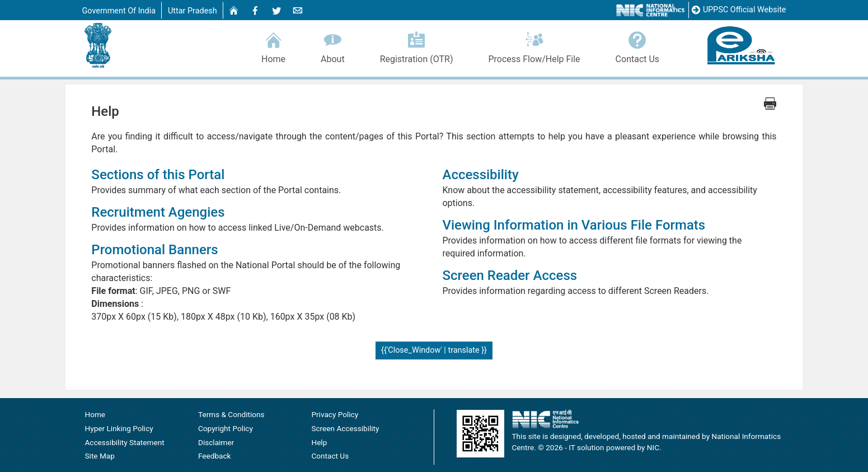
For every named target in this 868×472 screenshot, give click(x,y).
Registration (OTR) (416, 46)
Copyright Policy (226, 429)
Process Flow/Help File (534, 46)
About (333, 46)
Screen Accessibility (345, 429)
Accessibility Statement (125, 443)
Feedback (215, 456)
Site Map (100, 456)
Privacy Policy (335, 415)
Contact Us (637, 46)
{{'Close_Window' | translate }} (434, 351)
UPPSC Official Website (739, 10)
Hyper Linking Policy (119, 429)
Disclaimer (216, 443)
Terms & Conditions (231, 415)
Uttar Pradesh (193, 11)
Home (274, 46)
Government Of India (119, 11)
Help (319, 443)
